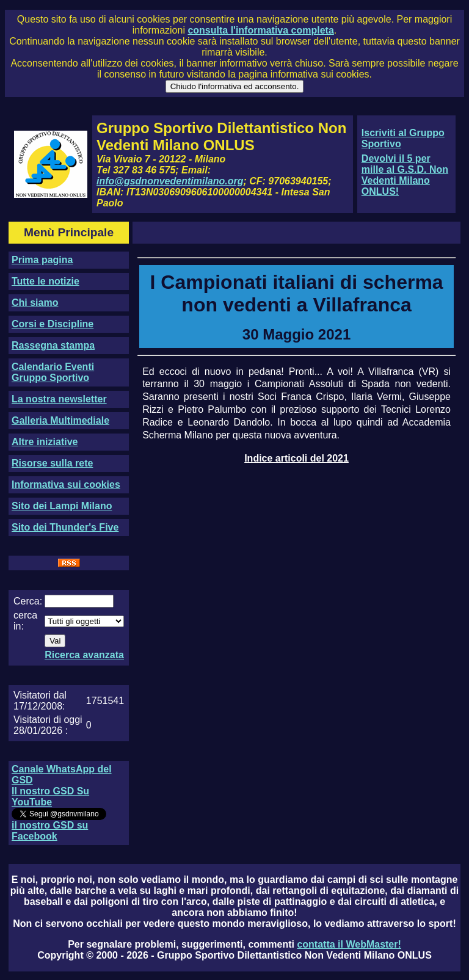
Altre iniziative (45, 442)
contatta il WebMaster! (349, 944)
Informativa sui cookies (66, 485)
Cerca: (28, 601)
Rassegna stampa (53, 345)
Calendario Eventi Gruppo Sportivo (53, 372)
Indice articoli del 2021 (296, 458)
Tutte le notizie (45, 281)
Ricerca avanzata (84, 655)
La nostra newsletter (59, 399)
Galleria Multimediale (60, 420)
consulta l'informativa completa (260, 30)
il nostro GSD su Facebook (50, 831)
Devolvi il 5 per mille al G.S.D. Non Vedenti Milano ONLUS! (405, 175)
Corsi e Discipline (53, 324)
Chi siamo (35, 303)
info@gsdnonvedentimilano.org (170, 181)
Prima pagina (42, 260)
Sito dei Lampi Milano (62, 506)
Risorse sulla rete (52, 463)
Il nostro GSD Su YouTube (50, 797)
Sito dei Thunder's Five (65, 527)
